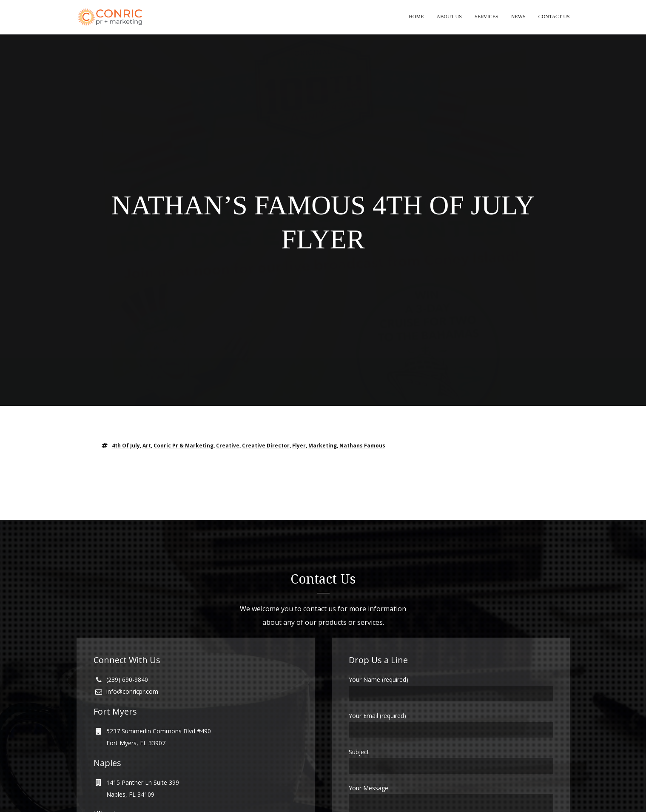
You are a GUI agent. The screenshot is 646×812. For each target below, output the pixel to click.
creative (228, 446)
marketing (323, 446)
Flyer (299, 446)
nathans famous (362, 446)
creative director (266, 446)
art (147, 446)
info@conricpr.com (132, 692)
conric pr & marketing (184, 446)
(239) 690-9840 (127, 680)
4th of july (126, 446)
